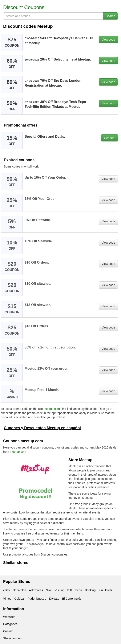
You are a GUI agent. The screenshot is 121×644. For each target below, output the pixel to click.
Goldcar (19, 599)
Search (110, 16)
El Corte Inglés (72, 599)
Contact (8, 631)
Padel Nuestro (37, 599)
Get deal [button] (110, 138)
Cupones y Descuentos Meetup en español (42, 428)
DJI (70, 590)
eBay (7, 590)
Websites (9, 617)
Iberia (78, 590)
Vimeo (7, 599)
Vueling (60, 590)
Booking (90, 590)
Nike (49, 590)
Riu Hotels (105, 590)
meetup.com (52, 409)
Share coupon (12, 638)
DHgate (54, 599)
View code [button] (108, 40)
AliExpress (36, 590)
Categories (10, 624)
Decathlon (19, 590)
